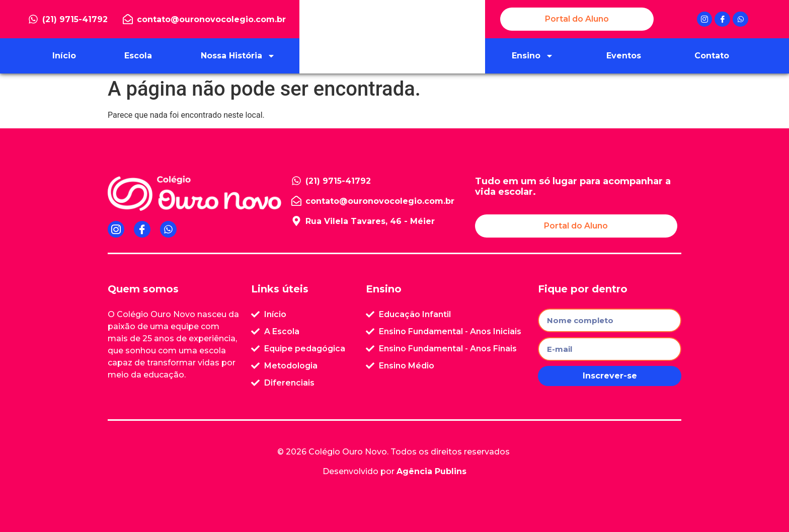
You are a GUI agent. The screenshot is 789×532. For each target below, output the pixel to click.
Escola (138, 56)
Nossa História (238, 56)
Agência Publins (431, 471)
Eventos (624, 56)
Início (64, 56)
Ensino (533, 56)
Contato (712, 56)
